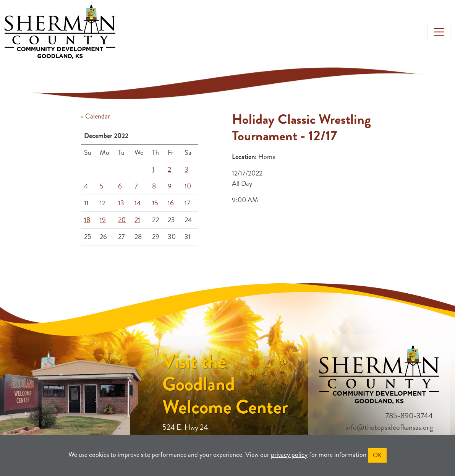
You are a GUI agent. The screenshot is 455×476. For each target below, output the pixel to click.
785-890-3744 (409, 416)
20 (122, 220)
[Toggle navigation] (439, 32)
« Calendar (96, 116)
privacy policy (289, 455)
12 (103, 203)
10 (188, 186)
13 (121, 203)
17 (187, 203)
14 (138, 203)
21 (137, 220)
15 (155, 203)
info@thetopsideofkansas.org (389, 427)
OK (377, 455)
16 (171, 203)
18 (87, 220)
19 (103, 220)
